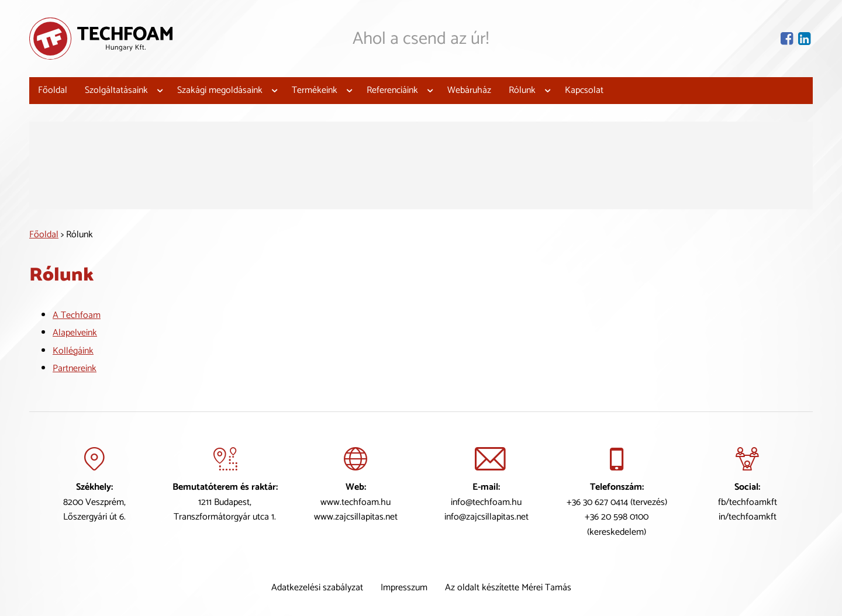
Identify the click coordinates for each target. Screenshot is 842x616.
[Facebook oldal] (788, 38)
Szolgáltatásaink (116, 90)
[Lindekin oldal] (805, 38)
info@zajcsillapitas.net (486, 517)
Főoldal (53, 90)
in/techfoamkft (748, 517)
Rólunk (522, 90)
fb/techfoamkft (748, 502)
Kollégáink (73, 351)
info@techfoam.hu (486, 502)
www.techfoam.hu (356, 502)
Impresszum (404, 588)
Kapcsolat (584, 90)
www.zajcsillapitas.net (356, 517)
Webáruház (469, 90)
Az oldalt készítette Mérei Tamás (508, 588)
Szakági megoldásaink (220, 90)
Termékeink (315, 90)
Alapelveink (75, 333)
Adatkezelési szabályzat (317, 588)
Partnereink (75, 368)
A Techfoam (77, 315)
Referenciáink (392, 90)
